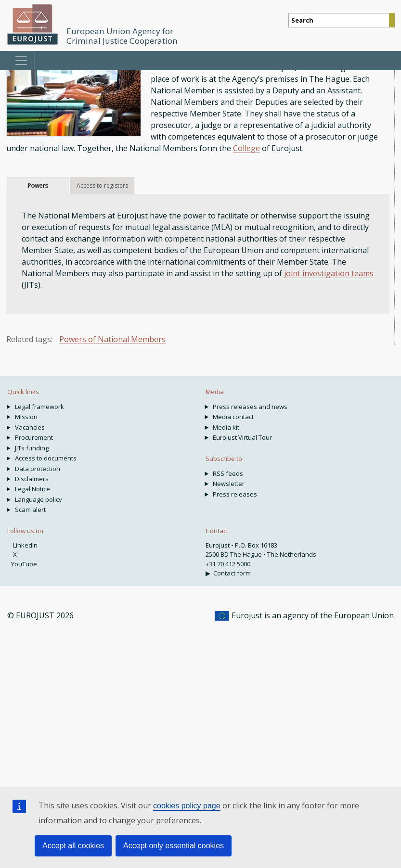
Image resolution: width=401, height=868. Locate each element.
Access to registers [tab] (102, 185)
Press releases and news (250, 407)
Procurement (34, 437)
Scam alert (30, 510)
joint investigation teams (329, 273)
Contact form (232, 573)
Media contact (233, 417)
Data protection (38, 469)
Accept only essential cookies (174, 846)
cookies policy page (187, 806)
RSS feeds (228, 473)
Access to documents (46, 458)
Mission (26, 417)
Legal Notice (32, 489)
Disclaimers (32, 479)
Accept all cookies (73, 846)
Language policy (39, 499)
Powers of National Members (112, 339)
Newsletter (229, 484)
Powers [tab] (38, 185)
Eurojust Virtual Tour (242, 437)
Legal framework (39, 407)
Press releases (235, 494)
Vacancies (30, 427)
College (246, 148)
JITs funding (32, 448)
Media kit (226, 427)
